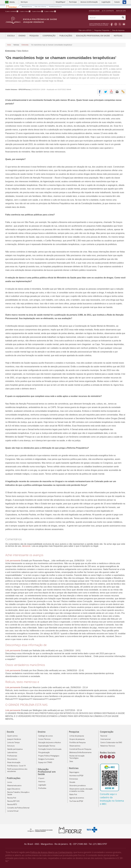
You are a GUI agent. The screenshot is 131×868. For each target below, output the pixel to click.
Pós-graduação (44, 752)
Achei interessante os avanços (24, 555)
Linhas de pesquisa (77, 736)
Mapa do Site (121, 11)
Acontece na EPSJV (76, 776)
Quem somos (12, 736)
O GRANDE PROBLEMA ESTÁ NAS (26, 705)
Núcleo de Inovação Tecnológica (77, 757)
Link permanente (13, 561)
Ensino (22, 36)
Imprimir (117, 92)
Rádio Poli (73, 794)
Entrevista (25, 45)
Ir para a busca (37, 11)
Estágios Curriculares (46, 759)
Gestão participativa (15, 749)
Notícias (118, 36)
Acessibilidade (94, 11)
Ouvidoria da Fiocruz (55, 7)
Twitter (120, 24)
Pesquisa (34, 36)
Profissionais (12, 756)
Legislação (42, 785)
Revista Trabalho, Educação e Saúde (18, 793)
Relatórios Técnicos (108, 746)
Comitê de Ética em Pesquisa (80, 749)
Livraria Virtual (13, 811)
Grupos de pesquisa (77, 739)
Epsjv (40, 830)
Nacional (104, 736)
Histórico (42, 782)
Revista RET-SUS (13, 801)
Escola (11, 36)
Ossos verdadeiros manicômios (25, 665)
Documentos (12, 759)
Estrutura (11, 746)
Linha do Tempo (14, 742)
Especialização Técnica (47, 746)
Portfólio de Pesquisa (77, 742)
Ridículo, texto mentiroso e (22, 682)
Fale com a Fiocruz (40, 7)
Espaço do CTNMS (45, 762)
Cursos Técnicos (44, 739)
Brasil (10, 2)
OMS (100, 24)
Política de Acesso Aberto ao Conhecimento (51, 852)
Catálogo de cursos (46, 736)
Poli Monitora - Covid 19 (16, 766)
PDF (111, 92)
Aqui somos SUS (93, 830)
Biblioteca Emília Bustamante (80, 752)
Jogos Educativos (14, 789)
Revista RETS (12, 804)
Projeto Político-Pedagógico (49, 756)
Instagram (116, 24)
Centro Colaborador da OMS (111, 742)
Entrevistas (74, 779)
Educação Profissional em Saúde (93, 36)
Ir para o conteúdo (12, 11)
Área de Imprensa (118, 30)
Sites (71, 761)
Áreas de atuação (14, 762)
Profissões (42, 788)
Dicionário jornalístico (78, 786)
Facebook (112, 24)
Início (9, 45)
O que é (41, 778)
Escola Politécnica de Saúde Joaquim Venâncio (40, 21)
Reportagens (74, 772)
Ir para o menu (25, 11)
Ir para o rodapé (50, 11)
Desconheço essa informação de (26, 645)
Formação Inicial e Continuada (50, 749)
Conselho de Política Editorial (18, 808)
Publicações (66, 36)
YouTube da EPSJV (76, 801)
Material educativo (14, 786)
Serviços (24, 2)
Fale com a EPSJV (85, 30)
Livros (10, 782)
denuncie (26, 546)
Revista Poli (12, 798)
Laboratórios (12, 752)
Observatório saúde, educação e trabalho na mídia (81, 790)
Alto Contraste (108, 11)
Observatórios (75, 746)
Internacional (105, 739)
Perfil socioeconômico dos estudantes (17, 770)
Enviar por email (123, 92)
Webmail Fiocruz (27, 7)
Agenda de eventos (77, 798)
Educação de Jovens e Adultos (50, 742)
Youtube (124, 24)
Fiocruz (13, 6)
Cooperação (49, 36)
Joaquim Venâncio (14, 739)
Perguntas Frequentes (102, 30)
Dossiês (72, 782)
